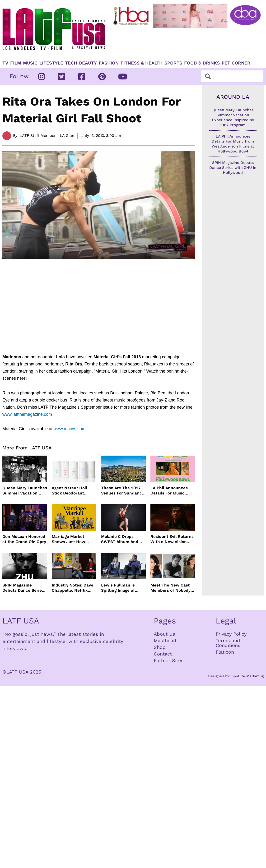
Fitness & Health (142, 63)
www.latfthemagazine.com (27, 414)
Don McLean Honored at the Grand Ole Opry (24, 539)
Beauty (88, 63)
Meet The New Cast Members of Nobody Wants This (170, 588)
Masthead (165, 641)
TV (5, 63)
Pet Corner (236, 63)
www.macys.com (70, 429)
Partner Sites (169, 660)
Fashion (109, 63)
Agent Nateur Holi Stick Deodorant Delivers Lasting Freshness (69, 491)
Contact (163, 654)
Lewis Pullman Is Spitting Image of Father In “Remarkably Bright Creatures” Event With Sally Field (121, 588)
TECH (71, 63)
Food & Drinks (202, 63)
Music (30, 63)
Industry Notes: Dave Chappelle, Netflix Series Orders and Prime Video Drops (72, 588)
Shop (160, 647)
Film (16, 63)
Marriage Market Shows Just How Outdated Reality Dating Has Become (71, 539)
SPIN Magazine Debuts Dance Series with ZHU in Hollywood (23, 588)
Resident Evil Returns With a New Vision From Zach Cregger (172, 539)
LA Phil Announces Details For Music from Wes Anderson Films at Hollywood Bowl (170, 491)
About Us (164, 634)
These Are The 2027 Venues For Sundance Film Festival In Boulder (123, 491)
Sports (173, 63)
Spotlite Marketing (247, 676)
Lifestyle (51, 63)
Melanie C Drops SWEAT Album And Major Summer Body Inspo (121, 539)
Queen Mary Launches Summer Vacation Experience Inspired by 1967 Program (25, 491)
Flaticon (225, 652)
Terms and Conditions (228, 643)
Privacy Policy (231, 634)
